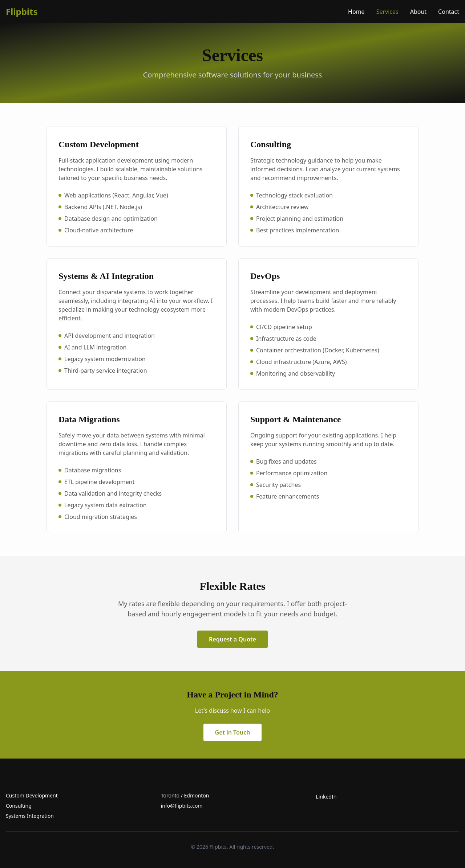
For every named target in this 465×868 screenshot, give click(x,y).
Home (356, 12)
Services (387, 12)
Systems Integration (30, 816)
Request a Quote (232, 639)
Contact (449, 12)
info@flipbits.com (182, 806)
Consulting (19, 806)
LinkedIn (326, 797)
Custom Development (32, 795)
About (418, 12)
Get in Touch (233, 732)
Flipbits (22, 12)
